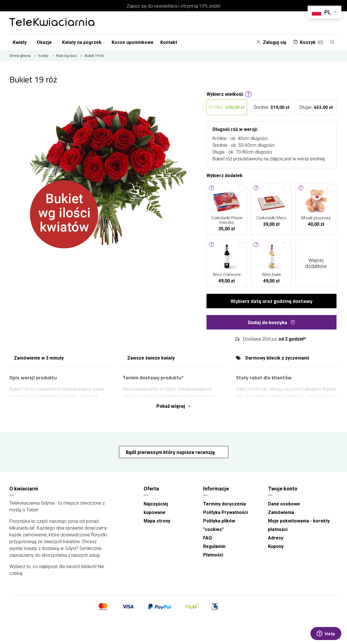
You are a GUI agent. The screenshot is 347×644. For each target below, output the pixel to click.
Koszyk (308, 42)
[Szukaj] (332, 42)
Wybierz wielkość (229, 94)
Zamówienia (281, 512)
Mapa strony (157, 521)
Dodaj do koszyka (272, 322)
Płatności (213, 555)
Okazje (46, 42)
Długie (316, 107)
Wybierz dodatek (224, 175)
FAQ (207, 538)
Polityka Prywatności (225, 512)
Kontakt (169, 42)
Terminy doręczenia (224, 504)
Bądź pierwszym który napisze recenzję (171, 452)
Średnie (272, 107)
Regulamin (214, 546)
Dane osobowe (284, 504)
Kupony (276, 546)
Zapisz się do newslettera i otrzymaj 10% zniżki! (173, 6)
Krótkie (227, 107)
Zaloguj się (271, 42)
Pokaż (174, 406)
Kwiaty (21, 42)
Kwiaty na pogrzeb (83, 42)
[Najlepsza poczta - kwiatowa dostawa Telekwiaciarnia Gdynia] (52, 23)
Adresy (276, 538)
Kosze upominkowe (133, 42)
